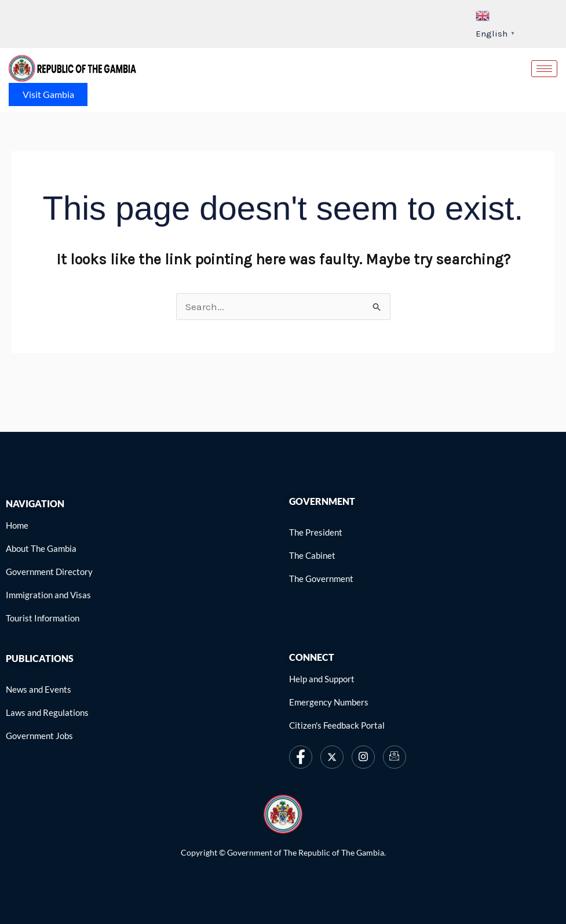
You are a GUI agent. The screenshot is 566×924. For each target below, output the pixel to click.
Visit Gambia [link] (48, 94)
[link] (72, 68)
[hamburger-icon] (544, 69)
